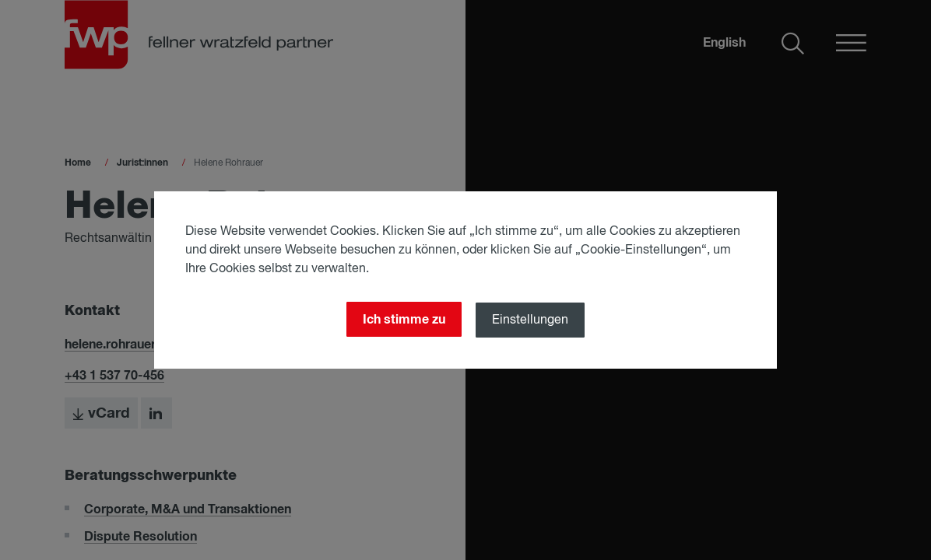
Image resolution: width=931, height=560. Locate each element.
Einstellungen (530, 320)
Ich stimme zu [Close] (404, 320)
